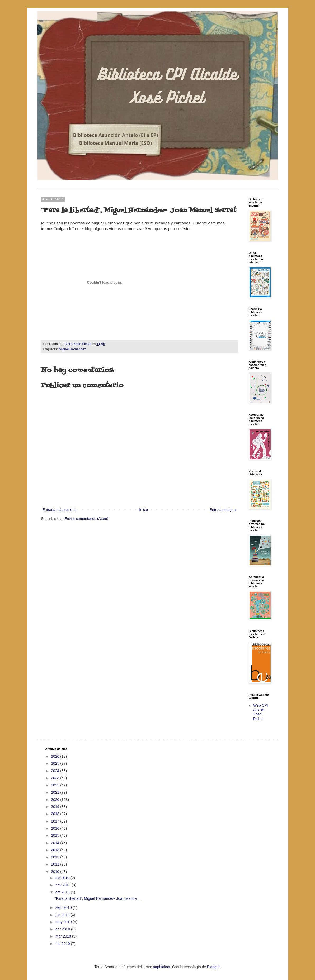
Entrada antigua (223, 510)
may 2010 (64, 922)
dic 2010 (63, 878)
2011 (56, 864)
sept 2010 (64, 907)
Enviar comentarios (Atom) (86, 519)
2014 (56, 843)
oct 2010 (63, 892)
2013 (56, 850)
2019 (56, 807)
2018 (56, 814)
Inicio (144, 510)
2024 (56, 771)
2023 (56, 778)
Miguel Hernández (72, 349)
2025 (56, 763)
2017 (56, 821)
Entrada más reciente (60, 510)
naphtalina (161, 967)
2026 (56, 756)
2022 (56, 785)
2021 (56, 792)
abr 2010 (63, 929)
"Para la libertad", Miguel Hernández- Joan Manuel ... (98, 898)
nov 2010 (64, 885)
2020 (56, 800)
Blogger (213, 967)
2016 (56, 828)
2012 (56, 857)
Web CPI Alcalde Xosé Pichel (261, 712)
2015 (56, 835)
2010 (56, 872)
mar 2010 (64, 936)
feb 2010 (63, 944)
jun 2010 (63, 915)
